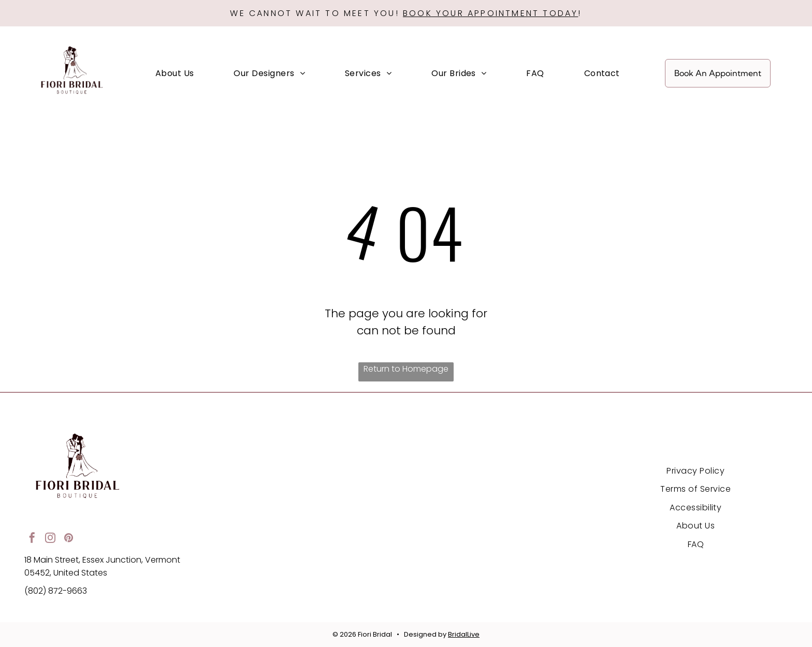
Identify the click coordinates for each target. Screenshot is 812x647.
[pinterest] (68, 539)
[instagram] (50, 539)
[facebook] (32, 539)
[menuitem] (175, 73)
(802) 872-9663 (56, 591)
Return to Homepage (406, 369)
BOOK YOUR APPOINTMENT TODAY (490, 13)
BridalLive (464, 634)
